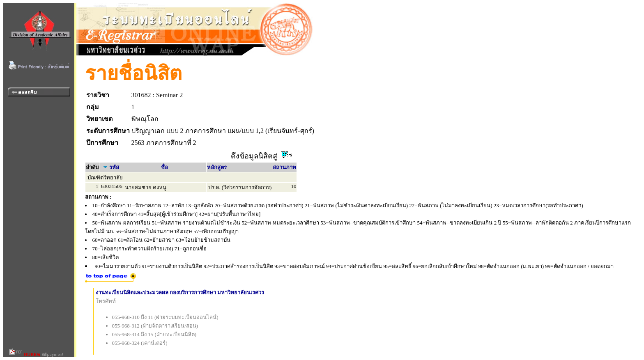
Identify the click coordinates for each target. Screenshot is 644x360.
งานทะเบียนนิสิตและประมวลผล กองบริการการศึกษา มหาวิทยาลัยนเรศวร (180, 292)
